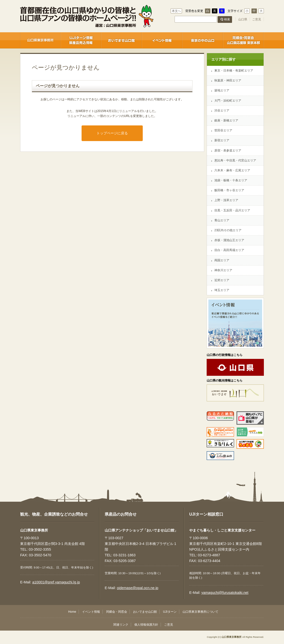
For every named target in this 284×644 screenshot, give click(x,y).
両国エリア (222, 260)
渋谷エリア (222, 111)
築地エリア (222, 90)
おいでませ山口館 (121, 40)
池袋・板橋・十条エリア (231, 180)
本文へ (176, 11)
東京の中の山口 (203, 40)
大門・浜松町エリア (228, 101)
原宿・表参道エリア (228, 151)
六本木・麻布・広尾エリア (232, 170)
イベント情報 (162, 40)
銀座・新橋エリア (226, 120)
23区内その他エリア (228, 230)
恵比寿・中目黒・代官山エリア (235, 160)
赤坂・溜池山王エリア (229, 240)
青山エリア (222, 220)
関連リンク (121, 625)
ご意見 (257, 19)
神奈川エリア (223, 270)
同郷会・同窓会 (117, 612)
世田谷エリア (223, 130)
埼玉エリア (222, 290)
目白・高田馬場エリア (229, 250)
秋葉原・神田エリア (228, 80)
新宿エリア (222, 140)
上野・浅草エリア (226, 200)
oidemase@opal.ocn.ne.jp (138, 588)
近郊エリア (222, 280)
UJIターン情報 (81, 40)
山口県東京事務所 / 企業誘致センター (40, 40)
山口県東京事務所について (200, 612)
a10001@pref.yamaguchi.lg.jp (56, 582)
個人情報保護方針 (146, 625)
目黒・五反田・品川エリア (232, 210)
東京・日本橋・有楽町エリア (234, 71)
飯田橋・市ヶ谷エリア (229, 190)
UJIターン (170, 612)
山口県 (243, 19)
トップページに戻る (112, 133)
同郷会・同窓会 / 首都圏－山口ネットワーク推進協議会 (243, 40)
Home (72, 612)
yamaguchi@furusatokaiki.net (225, 593)
